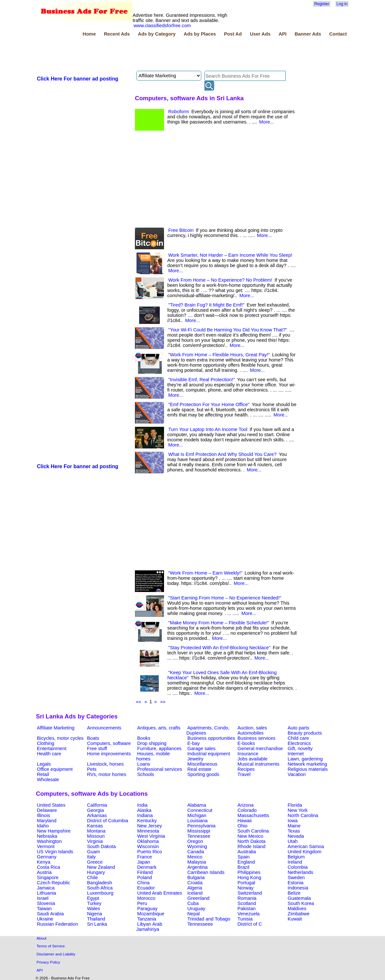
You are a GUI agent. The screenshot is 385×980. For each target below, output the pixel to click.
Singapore (48, 878)
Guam (93, 852)
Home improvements (109, 754)
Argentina (198, 867)
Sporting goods (203, 774)
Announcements (104, 728)
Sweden (296, 878)
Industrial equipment (209, 754)
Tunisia (245, 919)
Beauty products (305, 733)
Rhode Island (251, 846)
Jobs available (253, 759)
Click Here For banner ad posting (78, 79)
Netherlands (300, 872)
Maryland (47, 821)
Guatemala (299, 898)
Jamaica (46, 888)
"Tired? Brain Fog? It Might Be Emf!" (206, 305)
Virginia (95, 841)
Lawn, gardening (305, 759)
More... (267, 122)
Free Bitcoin (181, 230)
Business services (256, 738)
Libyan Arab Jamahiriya (149, 927)
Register (322, 4)
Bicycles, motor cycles (60, 738)
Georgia (95, 810)
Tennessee (199, 836)
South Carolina (253, 831)
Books (144, 738)
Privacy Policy (48, 962)
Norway (246, 888)
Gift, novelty (300, 748)
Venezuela (248, 914)
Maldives (297, 909)
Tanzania (147, 919)
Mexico (195, 857)
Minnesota (148, 831)
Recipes (246, 769)
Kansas (95, 826)
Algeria (195, 888)
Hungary (96, 872)
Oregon (195, 841)
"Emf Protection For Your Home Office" (209, 404)
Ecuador (146, 888)
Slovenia (46, 903)
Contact (338, 34)
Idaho (43, 826)
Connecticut (200, 810)
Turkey (94, 903)
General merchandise (260, 748)
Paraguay (147, 909)
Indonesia (298, 888)
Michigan (197, 815)
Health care (49, 754)
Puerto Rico (150, 852)
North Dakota (251, 841)
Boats (93, 738)
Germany (47, 857)
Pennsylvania (201, 826)
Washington (49, 841)
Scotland (247, 903)
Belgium (296, 857)
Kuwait (295, 919)
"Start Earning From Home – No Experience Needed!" (225, 598)
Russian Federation (57, 924)
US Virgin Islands (55, 852)
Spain (244, 857)
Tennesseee (200, 924)
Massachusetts (253, 815)
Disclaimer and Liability (56, 954)
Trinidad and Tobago (209, 919)
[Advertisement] (154, 55)
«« (138, 702)
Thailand (96, 919)
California (97, 805)
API (282, 34)
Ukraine (45, 919)
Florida (295, 805)
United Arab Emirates (159, 893)
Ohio (242, 826)
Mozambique (151, 914)
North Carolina (303, 815)
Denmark (147, 867)
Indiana (145, 815)
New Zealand (101, 867)
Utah (293, 841)
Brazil (243, 867)
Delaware (47, 810)
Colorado (247, 810)
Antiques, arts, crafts (159, 728)
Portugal (246, 883)
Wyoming (197, 846)
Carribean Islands (206, 872)
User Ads (260, 34)
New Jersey (150, 826)
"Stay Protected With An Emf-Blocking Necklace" (219, 648)
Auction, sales (252, 728)
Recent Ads (117, 34)
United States (51, 805)
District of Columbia (108, 821)
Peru (142, 903)
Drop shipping (152, 743)
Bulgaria (196, 878)
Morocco (146, 898)
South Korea (301, 903)
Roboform (179, 112)
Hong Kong (249, 878)
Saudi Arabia (50, 914)
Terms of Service (51, 946)
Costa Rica (49, 867)
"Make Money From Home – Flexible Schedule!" (219, 623)
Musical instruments (258, 764)
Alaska (144, 810)
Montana (96, 831)
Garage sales (201, 748)
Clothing (46, 743)
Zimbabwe (299, 914)
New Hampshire (54, 831)
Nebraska (47, 836)
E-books (246, 743)
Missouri (96, 836)
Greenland (198, 898)
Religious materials (308, 769)
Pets (92, 769)
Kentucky (147, 821)
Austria (44, 872)
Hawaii (245, 821)
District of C (250, 924)
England (246, 862)
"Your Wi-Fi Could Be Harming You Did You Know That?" (228, 330)
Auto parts (298, 728)
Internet (296, 754)
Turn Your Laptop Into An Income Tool (208, 429)
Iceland (195, 893)
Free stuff (97, 748)
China (143, 883)
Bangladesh (99, 883)
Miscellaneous (202, 764)
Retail (43, 774)
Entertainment (52, 748)
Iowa (293, 821)
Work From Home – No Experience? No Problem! (220, 280)
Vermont (46, 846)
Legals (44, 764)
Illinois (44, 815)
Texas (294, 831)
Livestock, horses (105, 764)
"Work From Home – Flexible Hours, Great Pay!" (219, 355)
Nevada (296, 836)
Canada (196, 852)
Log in (342, 4)
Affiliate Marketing (56, 728)
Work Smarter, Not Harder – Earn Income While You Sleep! (230, 255)
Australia (247, 852)
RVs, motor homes (107, 774)
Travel (244, 774)
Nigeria (94, 914)
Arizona (246, 805)
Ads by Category (157, 34)
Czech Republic (54, 883)
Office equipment (55, 769)
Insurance (248, 754)
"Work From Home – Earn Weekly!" (205, 573)
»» (163, 702)
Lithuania (47, 893)
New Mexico (250, 836)
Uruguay (196, 909)
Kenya (44, 862)
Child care (298, 738)
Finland (145, 872)
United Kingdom (304, 852)
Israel (43, 898)
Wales (93, 909)
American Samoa (306, 846)
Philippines (249, 872)
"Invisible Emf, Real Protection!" (202, 380)
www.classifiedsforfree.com (162, 26)
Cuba (193, 903)
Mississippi (199, 831)
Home (89, 34)
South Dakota (101, 846)
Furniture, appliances (159, 748)
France (145, 857)
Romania (247, 898)
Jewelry (195, 759)
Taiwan (44, 909)
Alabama (197, 805)
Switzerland (250, 893)
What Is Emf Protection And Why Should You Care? (222, 454)
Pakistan (247, 909)
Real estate (199, 769)
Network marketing (307, 764)
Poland (145, 878)
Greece (95, 862)
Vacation (297, 774)
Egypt (93, 898)
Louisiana (198, 821)
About (42, 938)
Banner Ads (308, 34)
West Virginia (151, 836)
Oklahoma (148, 841)
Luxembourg (100, 893)
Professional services (159, 769)
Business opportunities (211, 738)
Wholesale (48, 780)
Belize (294, 893)
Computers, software (109, 743)
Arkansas (97, 815)
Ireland (295, 862)
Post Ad (233, 34)
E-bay (193, 743)
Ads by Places (200, 34)
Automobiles (251, 733)
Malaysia (197, 862)
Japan (144, 862)
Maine (294, 826)
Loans (144, 764)
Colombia (298, 867)
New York (298, 810)
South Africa (100, 888)
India (142, 805)
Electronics (299, 743)
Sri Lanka (97, 924)
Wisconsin (148, 846)
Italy (91, 857)
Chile (92, 878)
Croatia (195, 883)
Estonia (296, 883)
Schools (146, 774)
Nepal (193, 914)
